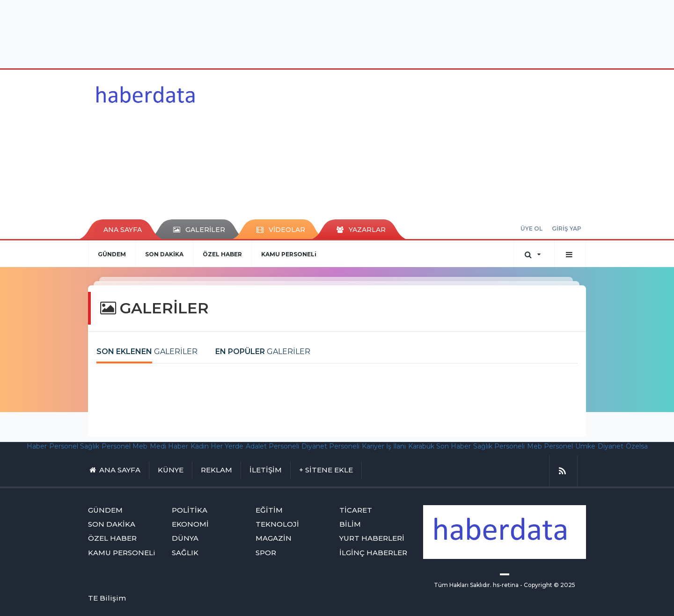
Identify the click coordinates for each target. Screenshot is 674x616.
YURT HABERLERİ (372, 538)
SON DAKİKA (164, 254)
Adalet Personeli (272, 446)
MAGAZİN (274, 538)
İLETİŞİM (266, 470)
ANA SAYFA (123, 230)
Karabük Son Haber (440, 446)
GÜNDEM (112, 254)
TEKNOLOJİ (277, 524)
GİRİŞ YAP (567, 228)
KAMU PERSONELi (289, 254)
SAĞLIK (185, 553)
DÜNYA (185, 538)
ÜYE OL (531, 228)
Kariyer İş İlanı (384, 446)
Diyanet (611, 446)
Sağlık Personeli (499, 446)
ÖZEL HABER (222, 254)
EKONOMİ (190, 524)
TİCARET (356, 510)
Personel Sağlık (74, 446)
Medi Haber (169, 446)
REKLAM (216, 470)
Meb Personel (550, 446)
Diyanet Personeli (330, 446)
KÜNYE (171, 470)
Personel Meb (125, 446)
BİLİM (350, 524)
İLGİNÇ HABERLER (373, 553)
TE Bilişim (107, 598)
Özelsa (637, 446)
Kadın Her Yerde (217, 446)
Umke (585, 446)
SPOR (266, 553)
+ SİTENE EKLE (326, 470)
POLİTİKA (190, 510)
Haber (37, 446)
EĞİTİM (269, 510)
